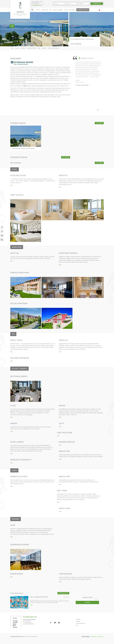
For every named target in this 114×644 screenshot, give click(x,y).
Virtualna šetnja (32, 48)
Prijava (87, 602)
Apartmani (45, 10)
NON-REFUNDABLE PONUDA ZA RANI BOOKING (82, 39)
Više (12, 26)
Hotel (38, 10)
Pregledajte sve (63, 593)
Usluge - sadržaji (58, 10)
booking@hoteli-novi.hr (37, 5)
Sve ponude (76, 44)
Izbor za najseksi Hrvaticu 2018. (39, 597)
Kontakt (17, 48)
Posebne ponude (82, 10)
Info (12, 48)
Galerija (44, 48)
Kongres (72, 10)
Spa (50, 10)
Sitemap (23, 48)
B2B (39, 48)
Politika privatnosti (54, 48)
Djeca (66, 10)
